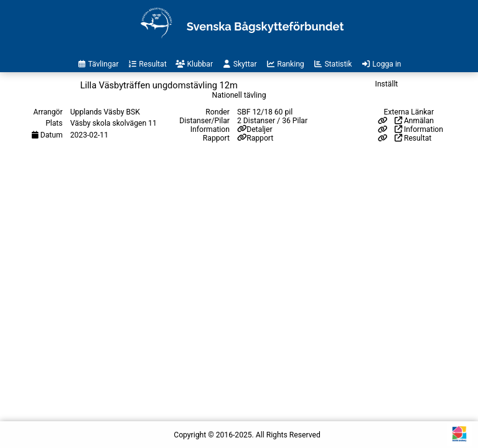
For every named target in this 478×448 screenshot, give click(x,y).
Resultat (413, 138)
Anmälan (414, 121)
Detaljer (259, 129)
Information (419, 129)
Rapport (260, 138)
